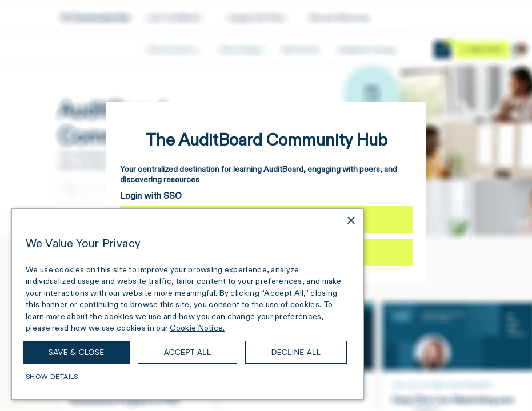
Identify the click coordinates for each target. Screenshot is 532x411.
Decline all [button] (296, 352)
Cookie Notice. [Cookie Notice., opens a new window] (197, 328)
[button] (188, 377)
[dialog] (188, 304)
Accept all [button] (187, 352)
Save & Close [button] (77, 352)
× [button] (351, 221)
